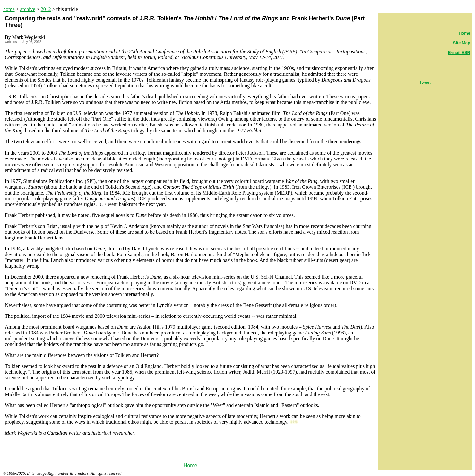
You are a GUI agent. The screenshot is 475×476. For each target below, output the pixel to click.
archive (28, 9)
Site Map (462, 43)
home (9, 9)
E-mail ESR (459, 52)
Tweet (425, 82)
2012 (46, 9)
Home (190, 466)
